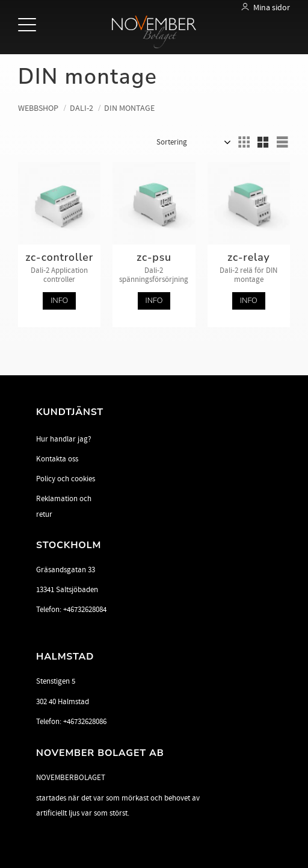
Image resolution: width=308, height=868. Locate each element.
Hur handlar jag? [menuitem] (64, 439)
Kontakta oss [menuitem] (57, 459)
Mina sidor (272, 8)
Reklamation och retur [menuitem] (64, 507)
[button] (29, 26)
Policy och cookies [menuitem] (66, 479)
